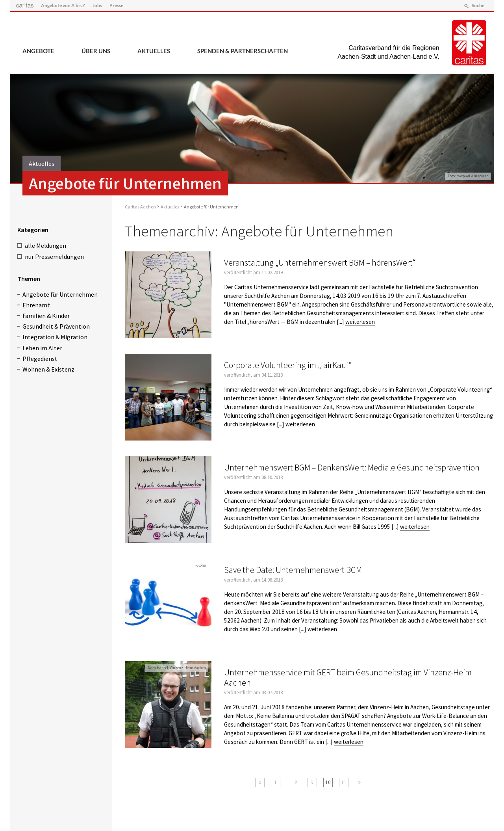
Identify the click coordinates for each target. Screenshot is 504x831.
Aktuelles (154, 51)
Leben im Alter (42, 348)
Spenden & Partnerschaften (243, 51)
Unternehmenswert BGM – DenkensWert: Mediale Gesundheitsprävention (352, 468)
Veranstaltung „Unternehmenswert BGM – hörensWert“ (320, 263)
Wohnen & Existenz (48, 369)
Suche (478, 5)
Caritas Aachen (140, 207)
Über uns (96, 51)
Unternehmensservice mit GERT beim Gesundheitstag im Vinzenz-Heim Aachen (348, 678)
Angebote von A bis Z (63, 5)
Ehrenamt (36, 305)
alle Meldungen (45, 245)
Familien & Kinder (46, 316)
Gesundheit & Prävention (56, 326)
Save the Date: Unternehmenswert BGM (293, 570)
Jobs (97, 5)
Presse (117, 5)
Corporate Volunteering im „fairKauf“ (288, 365)
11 (344, 782)
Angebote (38, 51)
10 (328, 782)
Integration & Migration (55, 337)
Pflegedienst (40, 358)
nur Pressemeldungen (54, 256)
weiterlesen (360, 322)
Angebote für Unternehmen (60, 294)
